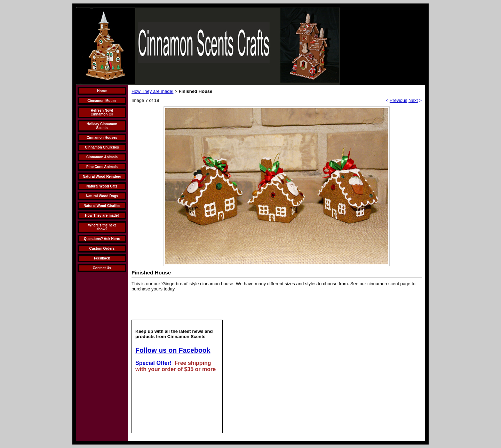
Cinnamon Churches (102, 147)
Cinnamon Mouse (102, 101)
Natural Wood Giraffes (102, 206)
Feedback (102, 258)
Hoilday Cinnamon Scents (102, 126)
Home (102, 91)
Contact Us (102, 268)
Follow (147, 350)
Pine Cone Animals (102, 167)
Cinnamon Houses (102, 138)
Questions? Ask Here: (102, 239)
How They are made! (102, 215)
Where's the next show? (102, 227)
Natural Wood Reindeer (102, 177)
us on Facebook (184, 350)
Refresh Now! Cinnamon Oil (102, 112)
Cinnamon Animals (102, 157)
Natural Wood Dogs (102, 196)
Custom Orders (102, 249)
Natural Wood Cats (102, 186)
